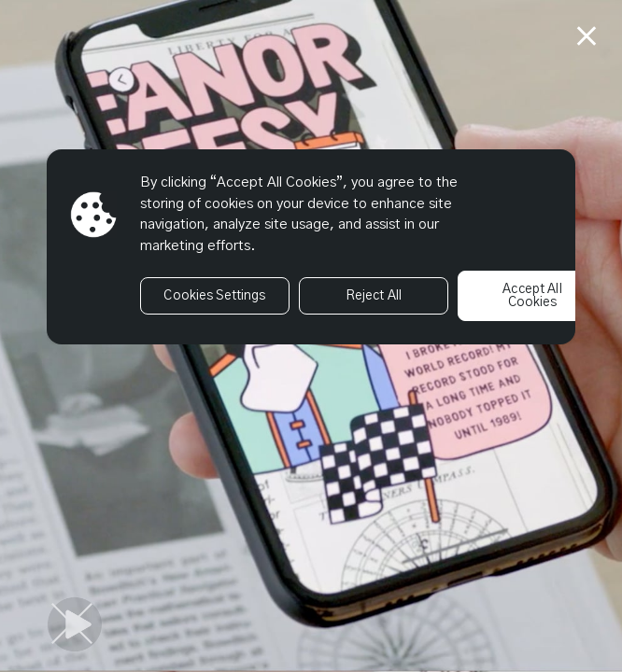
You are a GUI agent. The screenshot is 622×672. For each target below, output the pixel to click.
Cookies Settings (214, 296)
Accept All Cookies (532, 296)
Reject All (374, 296)
